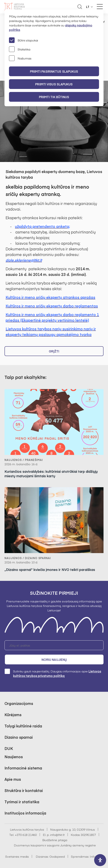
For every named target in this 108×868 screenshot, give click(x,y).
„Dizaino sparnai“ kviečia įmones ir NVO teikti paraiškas (50, 570)
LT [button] (88, 7)
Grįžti (54, 351)
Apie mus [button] (13, 779)
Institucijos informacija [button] (25, 813)
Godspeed (57, 856)
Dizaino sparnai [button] (19, 737)
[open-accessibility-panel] (100, 860)
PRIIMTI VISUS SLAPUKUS (54, 84)
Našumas (20, 58)
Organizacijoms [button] (19, 703)
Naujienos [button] (14, 757)
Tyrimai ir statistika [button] (22, 802)
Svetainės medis (17, 856)
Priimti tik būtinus (54, 97)
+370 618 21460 (26, 835)
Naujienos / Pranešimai (24, 460)
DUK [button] (9, 748)
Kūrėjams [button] (13, 715)
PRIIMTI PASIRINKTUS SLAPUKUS (54, 71)
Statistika (20, 49)
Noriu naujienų (54, 659)
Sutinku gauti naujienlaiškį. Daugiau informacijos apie (53, 673)
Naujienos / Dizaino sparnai (28, 558)
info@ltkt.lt (57, 835)
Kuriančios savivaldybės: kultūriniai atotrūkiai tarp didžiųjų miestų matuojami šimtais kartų (51, 474)
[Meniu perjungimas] (100, 7)
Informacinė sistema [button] (23, 768)
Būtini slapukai (23, 40)
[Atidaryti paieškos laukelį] (80, 7)
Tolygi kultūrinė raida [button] (23, 726)
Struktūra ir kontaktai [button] (24, 790)
